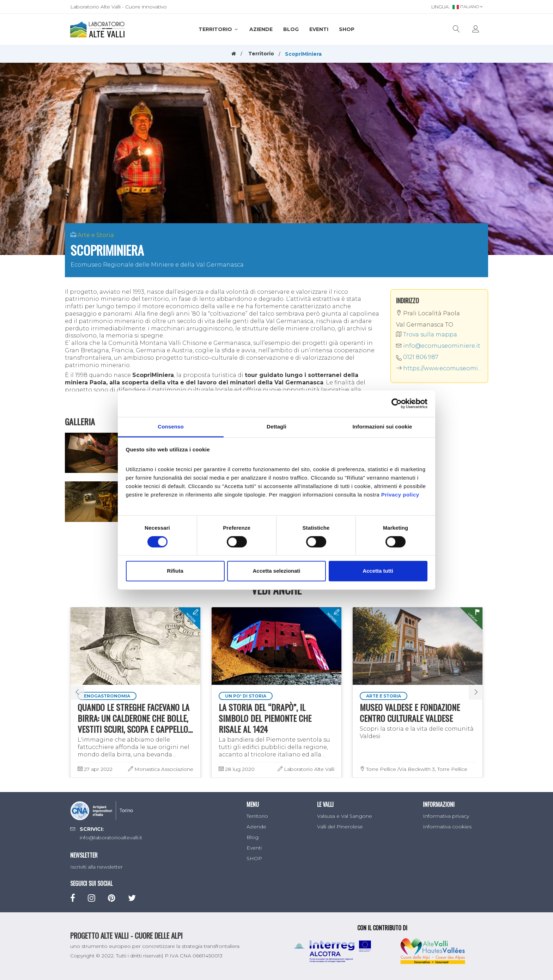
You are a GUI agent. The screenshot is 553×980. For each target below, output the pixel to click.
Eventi (319, 29)
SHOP (347, 29)
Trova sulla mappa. (427, 334)
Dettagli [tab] (276, 427)
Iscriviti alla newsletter (96, 867)
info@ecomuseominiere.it (438, 346)
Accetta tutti (378, 571)
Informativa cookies (447, 827)
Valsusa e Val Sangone (345, 816)
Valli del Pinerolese (340, 827)
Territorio (219, 29)
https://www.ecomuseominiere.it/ (439, 368)
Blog (291, 29)
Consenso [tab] (171, 427)
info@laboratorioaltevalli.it (111, 838)
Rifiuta (175, 571)
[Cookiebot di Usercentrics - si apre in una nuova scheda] (397, 403)
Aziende (261, 29)
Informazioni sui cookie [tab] (382, 427)
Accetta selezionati (276, 571)
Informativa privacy (446, 816)
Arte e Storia (96, 235)
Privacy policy (400, 495)
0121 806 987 (421, 357)
